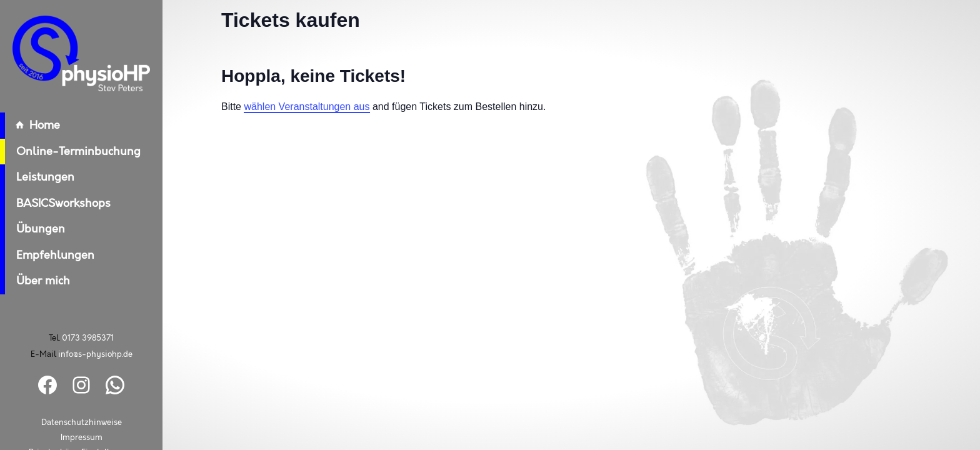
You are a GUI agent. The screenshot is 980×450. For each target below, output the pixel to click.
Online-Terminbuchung (70, 152)
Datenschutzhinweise (82, 423)
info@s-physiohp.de (95, 354)
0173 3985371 (88, 338)
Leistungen (37, 177)
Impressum (82, 438)
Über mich (35, 281)
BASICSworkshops (55, 204)
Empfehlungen (47, 256)
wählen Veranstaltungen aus (307, 107)
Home (30, 126)
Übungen (32, 229)
